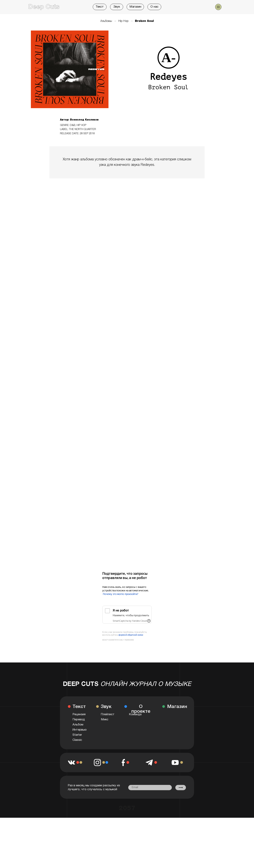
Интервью (79, 730)
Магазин (135, 7)
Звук (117, 7)
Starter (77, 735)
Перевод (79, 720)
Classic (77, 740)
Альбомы (106, 21)
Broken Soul (144, 21)
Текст (100, 7)
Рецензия (79, 714)
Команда (135, 714)
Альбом (78, 725)
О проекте (141, 709)
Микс (105, 720)
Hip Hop (123, 21)
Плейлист (108, 714)
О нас (154, 7)
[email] (150, 788)
